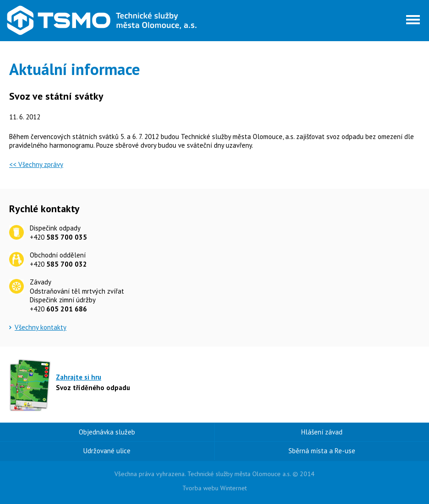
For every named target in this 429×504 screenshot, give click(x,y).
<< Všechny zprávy (36, 164)
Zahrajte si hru (79, 377)
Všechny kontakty (41, 327)
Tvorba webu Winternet (214, 488)
